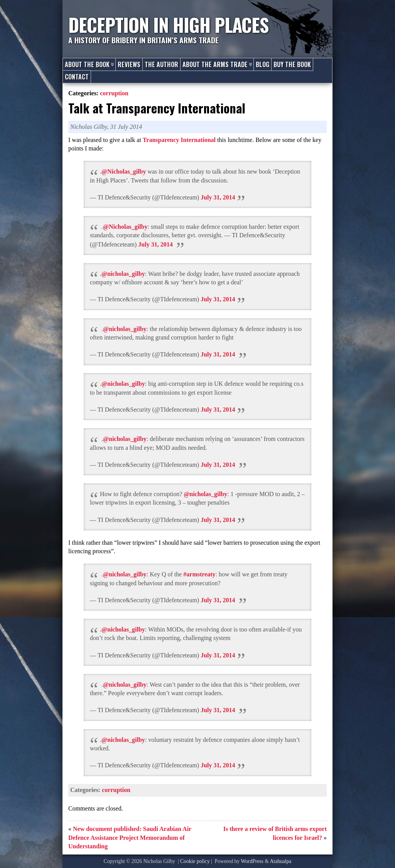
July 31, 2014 (218, 197)
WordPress (252, 861)
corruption (114, 93)
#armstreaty (199, 574)
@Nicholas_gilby (124, 171)
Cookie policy (195, 861)
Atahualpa (281, 861)
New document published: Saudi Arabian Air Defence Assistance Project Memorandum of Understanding (130, 838)
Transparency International (179, 140)
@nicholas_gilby (123, 274)
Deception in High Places (168, 24)
